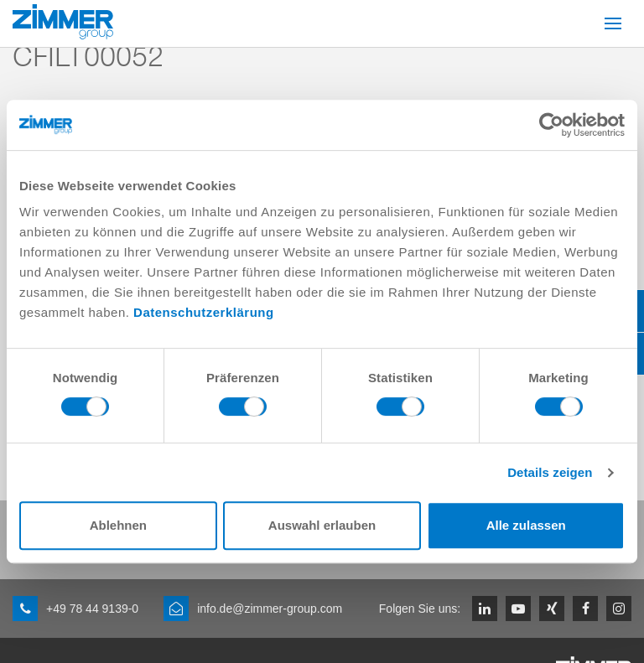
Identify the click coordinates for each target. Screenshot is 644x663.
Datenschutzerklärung (204, 312)
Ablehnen (118, 525)
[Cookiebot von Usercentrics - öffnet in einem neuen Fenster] (551, 125)
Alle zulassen (526, 525)
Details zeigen (550, 472)
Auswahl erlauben (322, 525)
